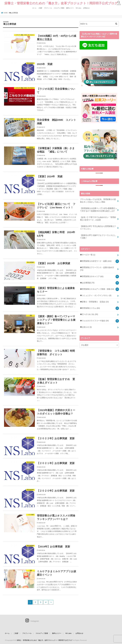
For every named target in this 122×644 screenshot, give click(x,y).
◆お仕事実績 (87, 283)
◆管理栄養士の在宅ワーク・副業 (96, 261)
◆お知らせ (86, 327)
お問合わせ (86, 8)
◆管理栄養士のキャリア (92, 276)
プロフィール (48, 8)
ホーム (34, 8)
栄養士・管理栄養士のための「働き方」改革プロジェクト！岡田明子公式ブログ (61, 3)
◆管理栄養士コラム (90, 308)
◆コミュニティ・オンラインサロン (96, 295)
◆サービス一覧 (88, 255)
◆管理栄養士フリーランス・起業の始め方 (97, 269)
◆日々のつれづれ (89, 314)
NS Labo (78, 8)
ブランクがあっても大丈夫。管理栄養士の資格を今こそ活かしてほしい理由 (98, 201)
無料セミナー (70, 8)
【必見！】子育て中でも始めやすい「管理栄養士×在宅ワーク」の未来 (98, 219)
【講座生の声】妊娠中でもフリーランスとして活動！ (98, 237)
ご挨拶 (40, 8)
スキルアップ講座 (59, 8)
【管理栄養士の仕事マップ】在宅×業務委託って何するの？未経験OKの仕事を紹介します (98, 210)
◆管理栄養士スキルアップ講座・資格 (97, 289)
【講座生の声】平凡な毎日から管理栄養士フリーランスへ (98, 228)
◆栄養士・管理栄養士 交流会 (94, 302)
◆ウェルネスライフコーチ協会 (94, 321)
